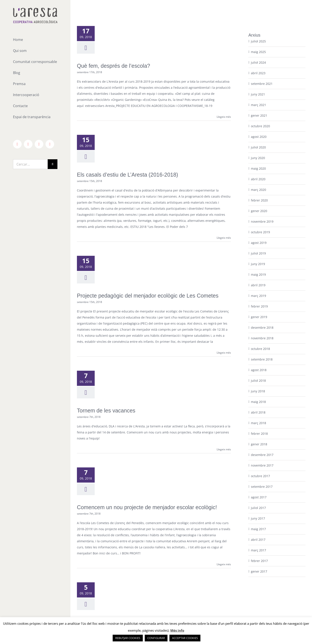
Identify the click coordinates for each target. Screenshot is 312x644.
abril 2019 (258, 285)
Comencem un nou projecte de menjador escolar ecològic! (147, 507)
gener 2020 (259, 211)
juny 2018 (258, 391)
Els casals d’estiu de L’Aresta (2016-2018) (128, 175)
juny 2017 (258, 518)
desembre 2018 (262, 328)
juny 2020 (258, 158)
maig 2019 (258, 275)
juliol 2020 (258, 147)
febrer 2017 (259, 561)
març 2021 (258, 105)
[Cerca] (53, 164)
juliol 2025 (258, 41)
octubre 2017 (260, 476)
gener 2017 (259, 571)
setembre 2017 (262, 487)
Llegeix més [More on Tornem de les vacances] (224, 449)
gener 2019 (259, 317)
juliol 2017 (258, 508)
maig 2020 (258, 168)
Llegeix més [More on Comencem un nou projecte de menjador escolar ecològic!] (224, 564)
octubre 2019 (260, 232)
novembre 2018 (262, 338)
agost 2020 (259, 137)
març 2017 (258, 550)
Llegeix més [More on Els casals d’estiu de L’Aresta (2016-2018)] (224, 238)
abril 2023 (258, 73)
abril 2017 (258, 540)
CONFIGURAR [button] (156, 638)
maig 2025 (258, 52)
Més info (177, 630)
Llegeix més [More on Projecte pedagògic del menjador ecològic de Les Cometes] (224, 353)
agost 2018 (259, 370)
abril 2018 (258, 412)
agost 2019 (259, 243)
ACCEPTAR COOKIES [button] (185, 638)
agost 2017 (259, 497)
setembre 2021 (262, 84)
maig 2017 (258, 529)
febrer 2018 (259, 434)
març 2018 (258, 423)
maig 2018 (258, 402)
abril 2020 (258, 179)
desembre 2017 (262, 455)
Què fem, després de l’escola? (114, 66)
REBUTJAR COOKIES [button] (128, 638)
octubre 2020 (260, 126)
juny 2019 (258, 264)
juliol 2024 (258, 62)
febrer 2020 (259, 200)
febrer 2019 (259, 306)
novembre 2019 (262, 221)
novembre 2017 (262, 465)
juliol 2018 (258, 381)
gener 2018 (259, 444)
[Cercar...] (30, 164)
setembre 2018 (262, 359)
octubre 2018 (260, 349)
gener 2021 (259, 115)
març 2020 (258, 190)
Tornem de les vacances (106, 411)
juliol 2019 (258, 253)
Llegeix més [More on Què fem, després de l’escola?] (224, 117)
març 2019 (258, 296)
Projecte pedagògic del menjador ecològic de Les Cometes (148, 296)
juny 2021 (258, 94)
